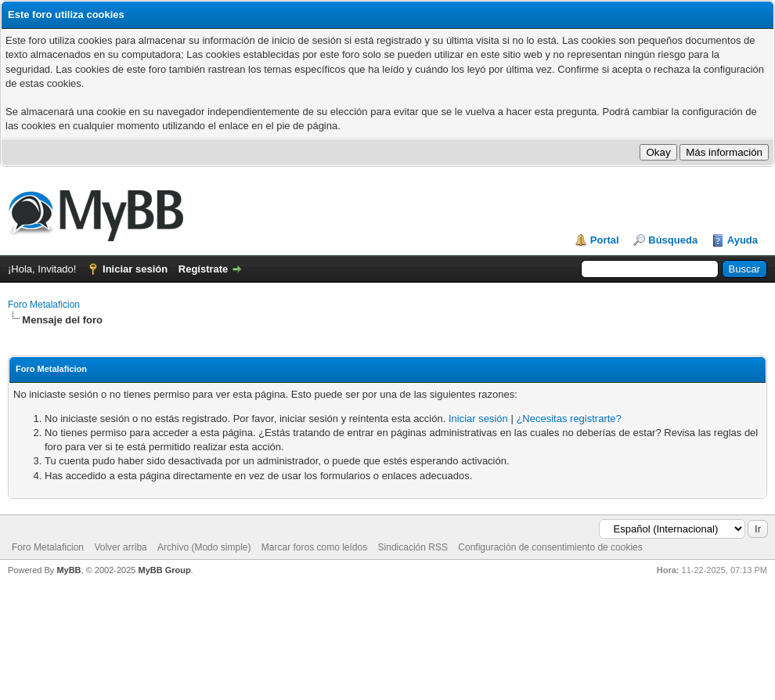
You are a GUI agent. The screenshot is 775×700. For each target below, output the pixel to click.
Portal (605, 240)
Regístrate (204, 269)
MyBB (68, 570)
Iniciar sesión (135, 269)
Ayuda (743, 240)
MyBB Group (164, 570)
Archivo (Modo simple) (204, 547)
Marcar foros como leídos (314, 547)
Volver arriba (120, 547)
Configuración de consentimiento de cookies (550, 547)
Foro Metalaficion (44, 305)
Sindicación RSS (413, 547)
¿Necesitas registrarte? (568, 419)
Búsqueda (673, 240)
